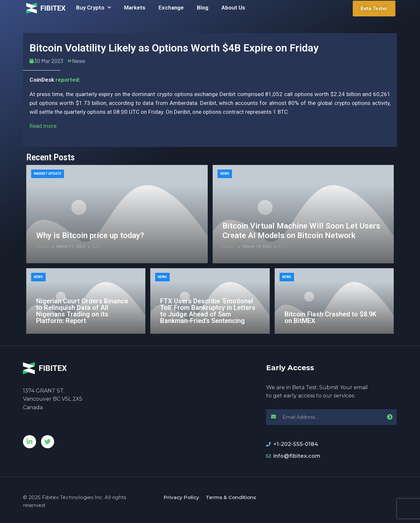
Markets (135, 8)
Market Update (48, 174)
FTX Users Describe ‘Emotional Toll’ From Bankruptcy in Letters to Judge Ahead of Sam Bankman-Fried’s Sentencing (208, 311)
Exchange (171, 8)
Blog (203, 8)
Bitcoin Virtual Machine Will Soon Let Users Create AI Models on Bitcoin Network (301, 231)
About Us (233, 8)
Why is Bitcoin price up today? (90, 235)
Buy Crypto (94, 8)
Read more (43, 126)
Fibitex (42, 246)
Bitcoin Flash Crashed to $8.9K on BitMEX (330, 317)
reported (67, 80)
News (79, 61)
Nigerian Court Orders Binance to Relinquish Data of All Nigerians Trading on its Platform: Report (82, 311)
